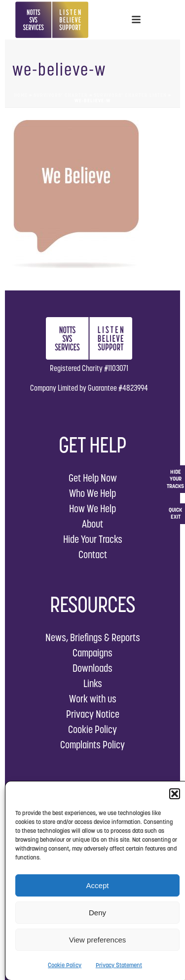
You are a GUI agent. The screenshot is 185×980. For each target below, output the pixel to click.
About (92, 524)
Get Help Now (93, 478)
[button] (175, 794)
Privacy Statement (119, 965)
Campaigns (92, 653)
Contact (93, 554)
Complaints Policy (92, 745)
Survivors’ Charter (61, 95)
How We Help (92, 509)
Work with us (93, 699)
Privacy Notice (93, 714)
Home (21, 95)
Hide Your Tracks (93, 539)
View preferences (98, 940)
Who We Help (92, 493)
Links (93, 683)
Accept (98, 885)
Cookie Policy (65, 965)
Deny (97, 913)
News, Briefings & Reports (93, 637)
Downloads (92, 668)
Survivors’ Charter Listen (130, 95)
